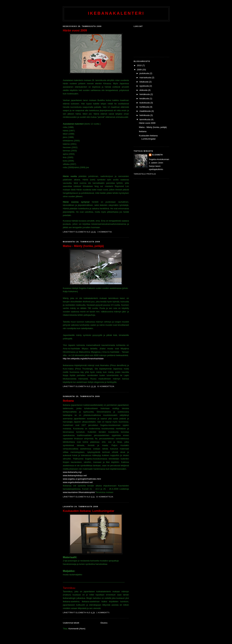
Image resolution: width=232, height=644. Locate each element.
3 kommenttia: (105, 232)
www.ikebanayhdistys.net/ (75, 475)
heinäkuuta (145, 94)
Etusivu (104, 623)
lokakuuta (144, 82)
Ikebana (68, 401)
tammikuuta (145, 119)
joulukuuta (145, 73)
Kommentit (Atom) (77, 629)
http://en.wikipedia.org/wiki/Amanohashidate (83, 359)
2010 (140, 65)
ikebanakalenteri (116, 13)
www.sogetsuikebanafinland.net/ (78, 482)
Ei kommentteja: (106, 386)
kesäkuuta (145, 98)
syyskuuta (144, 86)
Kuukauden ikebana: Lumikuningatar (89, 511)
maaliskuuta (145, 111)
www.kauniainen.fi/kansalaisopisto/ (79, 492)
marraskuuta (146, 78)
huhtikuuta (145, 107)
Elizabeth (157, 155)
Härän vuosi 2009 (75, 30)
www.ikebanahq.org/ (72, 472)
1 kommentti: (104, 613)
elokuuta (144, 90)
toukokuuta (145, 103)
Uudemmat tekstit (71, 623)
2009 (140, 70)
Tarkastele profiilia (145, 174)
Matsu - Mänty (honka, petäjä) (83, 246)
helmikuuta (145, 115)
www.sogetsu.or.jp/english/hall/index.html (82, 479)
